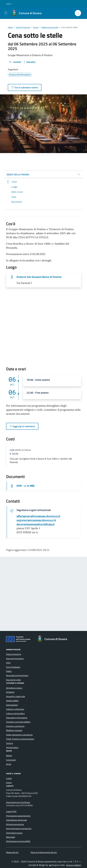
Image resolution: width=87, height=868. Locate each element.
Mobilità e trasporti (14, 730)
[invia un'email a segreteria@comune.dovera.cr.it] (36, 520)
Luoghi (9, 778)
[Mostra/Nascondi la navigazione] (6, 13)
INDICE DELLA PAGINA (18, 174)
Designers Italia (57, 865)
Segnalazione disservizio (16, 820)
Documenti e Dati (13, 680)
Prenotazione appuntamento (18, 816)
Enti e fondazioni (13, 667)
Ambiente (10, 692)
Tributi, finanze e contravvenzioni (20, 739)
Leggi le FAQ (11, 811)
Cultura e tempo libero (15, 713)
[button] (10, 4)
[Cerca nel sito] (78, 13)
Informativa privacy (14, 833)
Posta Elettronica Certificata (18, 802)
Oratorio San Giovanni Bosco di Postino (39, 277)
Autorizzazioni (12, 705)
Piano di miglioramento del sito (44, 852)
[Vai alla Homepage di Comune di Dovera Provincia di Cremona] (28, 13)
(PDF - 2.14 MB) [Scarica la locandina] (26, 486)
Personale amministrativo (17, 675)
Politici (9, 671)
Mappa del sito (12, 852)
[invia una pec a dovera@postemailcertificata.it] (36, 524)
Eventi (9, 783)
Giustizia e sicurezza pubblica (18, 722)
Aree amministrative (15, 659)
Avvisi (9, 764)
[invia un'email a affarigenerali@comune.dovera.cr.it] (38, 516)
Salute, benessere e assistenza (19, 735)
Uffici (8, 663)
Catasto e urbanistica (15, 709)
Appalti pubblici (12, 701)
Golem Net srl (63, 862)
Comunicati (11, 760)
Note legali (11, 837)
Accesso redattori (74, 865)
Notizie (9, 756)
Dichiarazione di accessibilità (18, 841)
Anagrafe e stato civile (16, 696)
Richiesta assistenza (15, 824)
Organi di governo (14, 654)
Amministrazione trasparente (19, 829)
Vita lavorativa (12, 747)
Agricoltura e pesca (14, 688)
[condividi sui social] (15, 62)
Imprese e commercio (15, 726)
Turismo (10, 743)
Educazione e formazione (17, 718)
